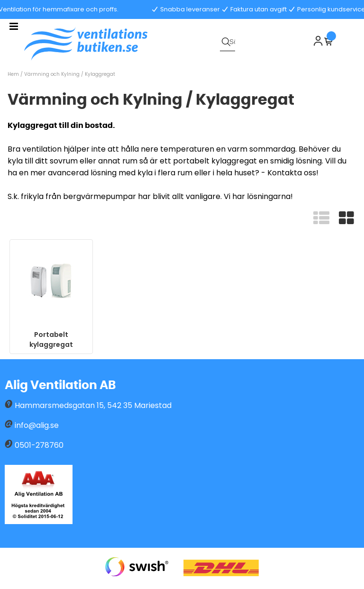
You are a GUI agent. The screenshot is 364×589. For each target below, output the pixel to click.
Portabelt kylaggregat (51, 340)
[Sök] (227, 42)
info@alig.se (37, 425)
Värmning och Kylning (52, 74)
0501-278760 (39, 445)
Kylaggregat (100, 74)
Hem (13, 74)
